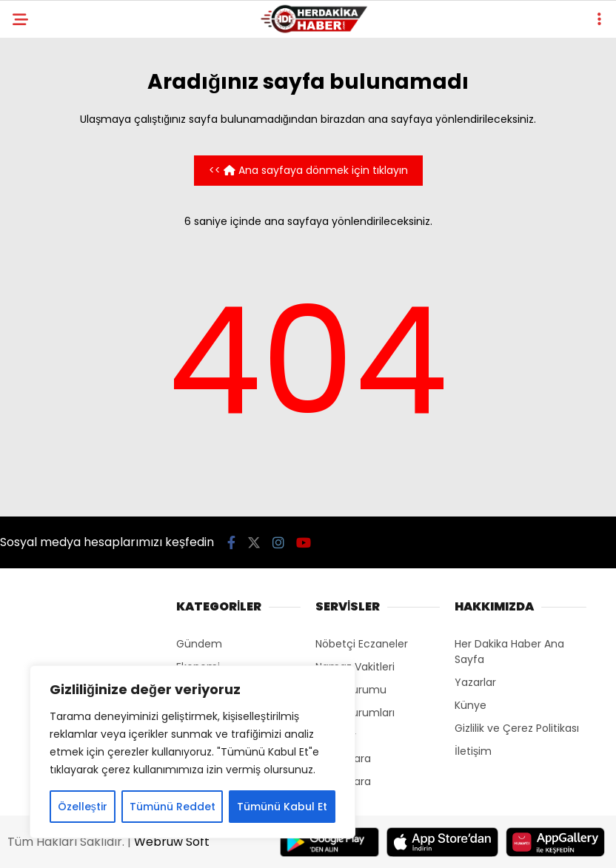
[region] (192, 752)
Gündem (199, 644)
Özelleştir (83, 807)
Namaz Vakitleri (355, 667)
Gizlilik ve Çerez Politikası (517, 728)
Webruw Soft (172, 842)
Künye (471, 705)
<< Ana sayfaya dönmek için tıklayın (308, 170)
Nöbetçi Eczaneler (362, 644)
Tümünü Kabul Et (282, 807)
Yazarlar (475, 682)
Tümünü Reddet (173, 807)
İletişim (473, 751)
